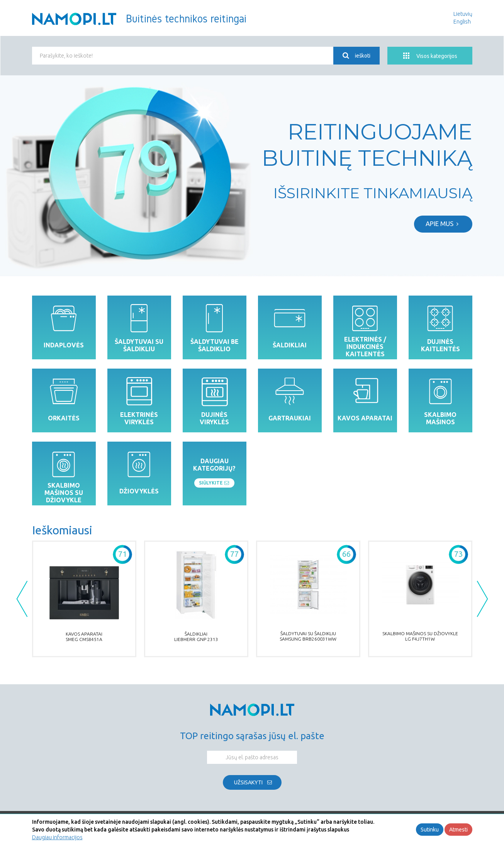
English (462, 22)
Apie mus (443, 224)
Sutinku (430, 830)
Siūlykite (215, 483)
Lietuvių (463, 14)
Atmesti (458, 830)
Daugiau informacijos (57, 837)
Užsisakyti (248, 782)
